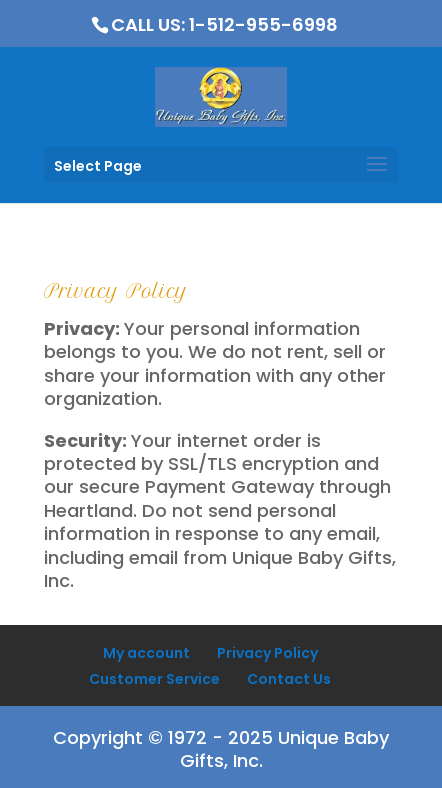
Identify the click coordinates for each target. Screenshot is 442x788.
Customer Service (154, 679)
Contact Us (289, 679)
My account (146, 653)
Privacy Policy (267, 653)
